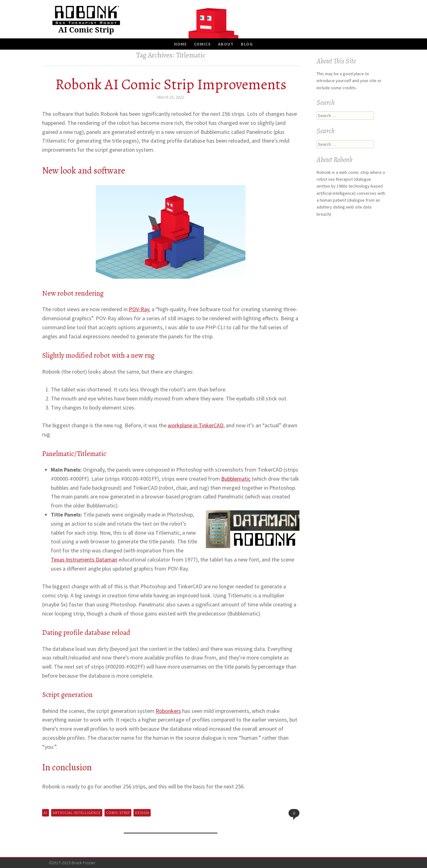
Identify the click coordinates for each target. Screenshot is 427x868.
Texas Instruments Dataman (84, 559)
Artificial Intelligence (77, 813)
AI (46, 813)
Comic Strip (118, 813)
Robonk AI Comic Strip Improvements (171, 84)
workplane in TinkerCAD (196, 425)
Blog (247, 44)
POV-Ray (139, 309)
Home (180, 44)
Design (142, 813)
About (226, 44)
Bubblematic (236, 479)
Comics (202, 44)
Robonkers (168, 711)
